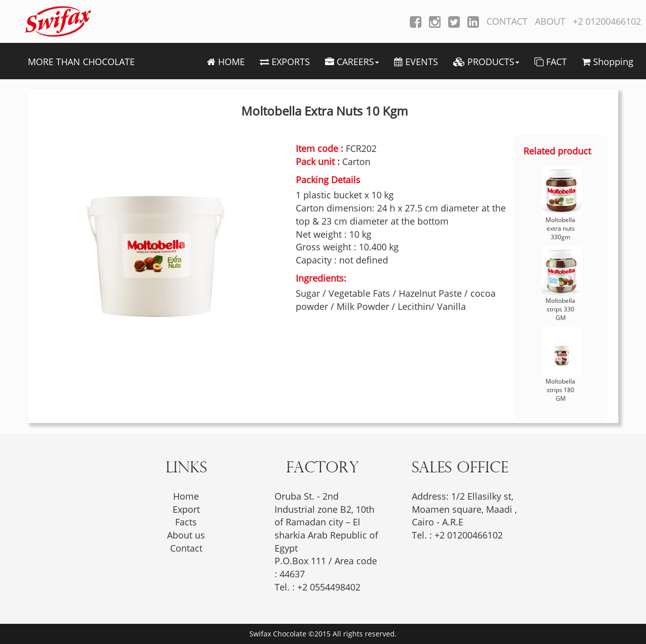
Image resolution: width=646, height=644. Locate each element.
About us (186, 535)
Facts (186, 522)
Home (186, 496)
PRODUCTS (486, 62)
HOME (226, 62)
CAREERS (352, 62)
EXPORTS (285, 62)
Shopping (608, 62)
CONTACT (507, 21)
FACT (551, 62)
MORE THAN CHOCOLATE (81, 62)
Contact (186, 548)
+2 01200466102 (607, 21)
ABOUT (550, 21)
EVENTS (416, 62)
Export (186, 509)
